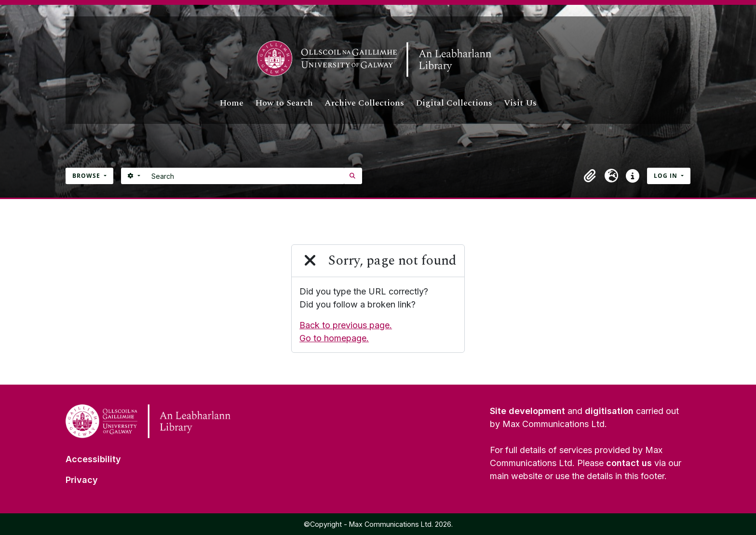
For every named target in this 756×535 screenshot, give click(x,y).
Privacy (82, 480)
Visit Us (520, 103)
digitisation (609, 411)
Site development (527, 411)
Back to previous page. (346, 325)
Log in (667, 176)
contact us (629, 463)
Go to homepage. (334, 338)
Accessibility (93, 459)
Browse (87, 176)
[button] (590, 176)
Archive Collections (364, 103)
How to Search (284, 103)
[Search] (245, 176)
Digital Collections (454, 103)
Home (231, 103)
